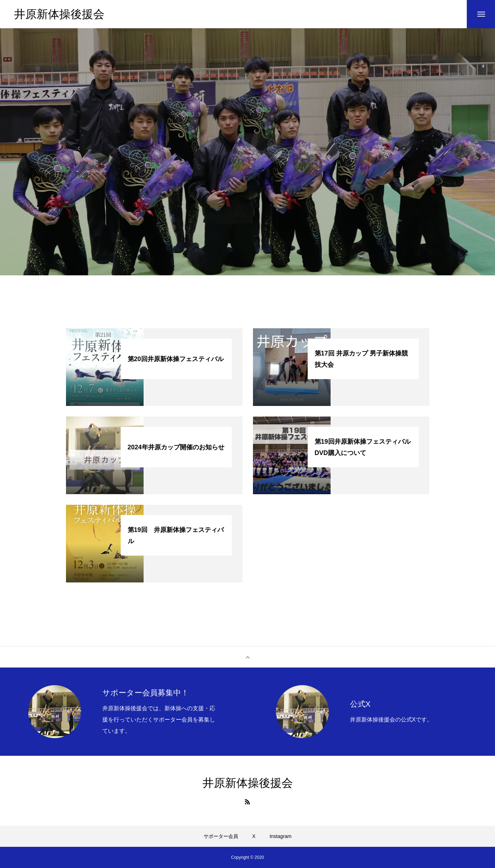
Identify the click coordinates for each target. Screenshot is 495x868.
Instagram (280, 836)
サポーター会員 (221, 836)
